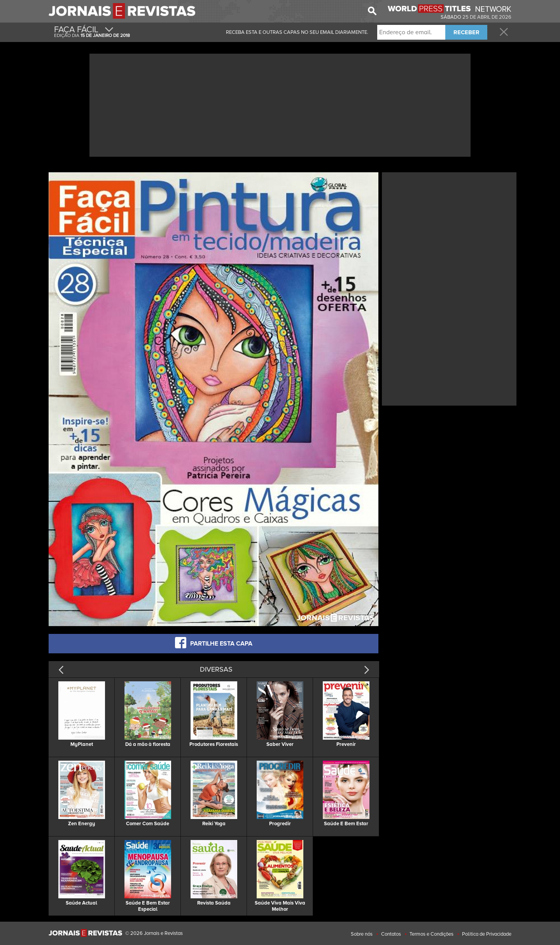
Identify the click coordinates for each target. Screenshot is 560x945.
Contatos (391, 934)
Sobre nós (362, 934)
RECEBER (466, 32)
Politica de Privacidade (487, 934)
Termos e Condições (431, 934)
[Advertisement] (280, 104)
